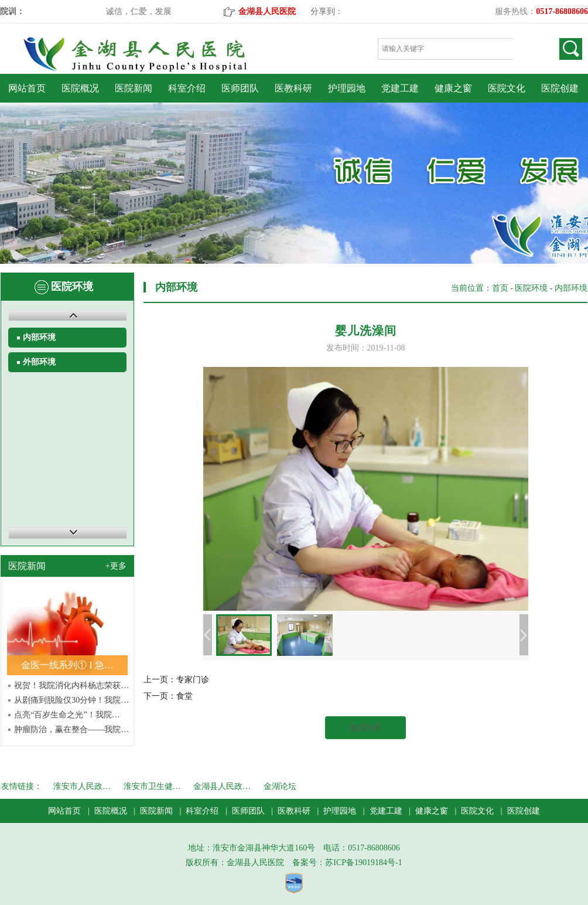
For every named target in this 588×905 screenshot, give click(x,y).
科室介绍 (187, 88)
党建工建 (400, 88)
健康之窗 (453, 88)
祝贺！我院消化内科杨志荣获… (71, 685)
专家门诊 (193, 680)
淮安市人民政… (82, 786)
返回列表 (365, 728)
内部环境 (39, 337)
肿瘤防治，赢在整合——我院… (71, 729)
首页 (500, 288)
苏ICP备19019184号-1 (363, 863)
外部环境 (39, 362)
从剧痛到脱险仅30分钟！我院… (71, 700)
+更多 (116, 566)
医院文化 (507, 88)
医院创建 (560, 88)
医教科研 (293, 88)
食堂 (184, 696)
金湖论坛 (280, 786)
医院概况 (80, 88)
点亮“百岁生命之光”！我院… (67, 715)
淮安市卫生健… (152, 786)
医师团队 (240, 88)
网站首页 (27, 88)
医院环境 (531, 288)
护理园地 (347, 88)
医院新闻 (134, 88)
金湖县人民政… (222, 786)
